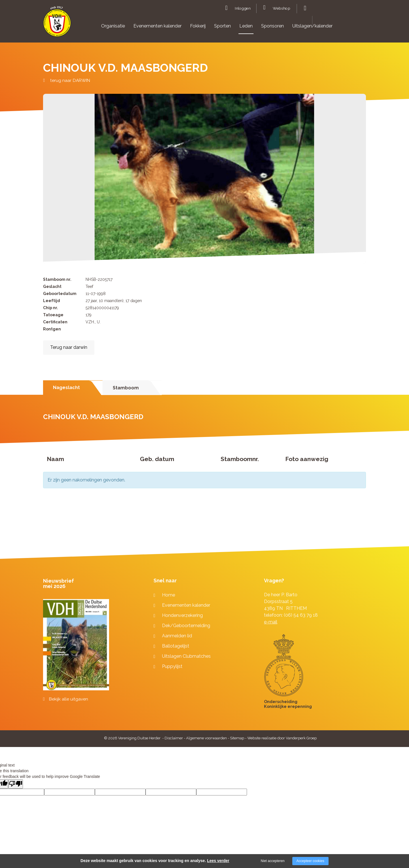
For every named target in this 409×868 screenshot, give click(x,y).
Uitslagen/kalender (312, 26)
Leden (246, 26)
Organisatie (113, 26)
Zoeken (304, 8)
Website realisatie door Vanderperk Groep (282, 738)
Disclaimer (174, 738)
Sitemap (237, 738)
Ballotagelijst (176, 646)
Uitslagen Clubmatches (186, 656)
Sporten (222, 26)
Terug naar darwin (69, 347)
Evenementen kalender (157, 26)
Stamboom (126, 388)
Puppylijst (172, 666)
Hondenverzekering (182, 615)
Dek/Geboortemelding (186, 626)
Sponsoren (272, 26)
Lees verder (218, 861)
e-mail (271, 622)
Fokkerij (198, 26)
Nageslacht (66, 388)
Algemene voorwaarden (206, 738)
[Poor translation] (16, 784)
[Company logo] (57, 24)
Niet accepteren (273, 861)
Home (169, 595)
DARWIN (81, 80)
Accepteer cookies (310, 861)
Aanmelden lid (177, 636)
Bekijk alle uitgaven (69, 699)
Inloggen (243, 9)
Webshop (281, 9)
